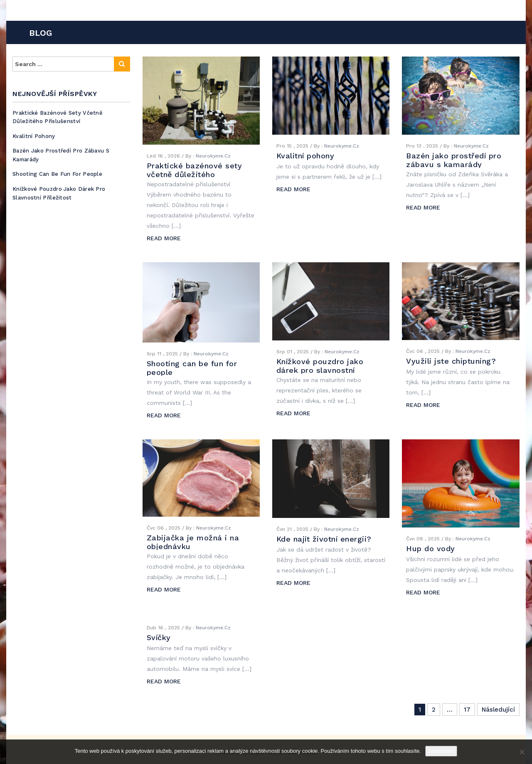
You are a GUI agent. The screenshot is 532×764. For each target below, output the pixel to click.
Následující (498, 710)
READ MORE (164, 238)
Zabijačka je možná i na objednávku (193, 542)
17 (467, 710)
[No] (522, 752)
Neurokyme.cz (213, 156)
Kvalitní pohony (34, 136)
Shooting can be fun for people (57, 174)
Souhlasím (441, 751)
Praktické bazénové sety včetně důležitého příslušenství (58, 117)
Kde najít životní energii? (324, 539)
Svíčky (159, 637)
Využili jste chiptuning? (451, 361)
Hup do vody (431, 548)
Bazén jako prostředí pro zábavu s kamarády (454, 160)
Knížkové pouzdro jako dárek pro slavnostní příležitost (59, 193)
